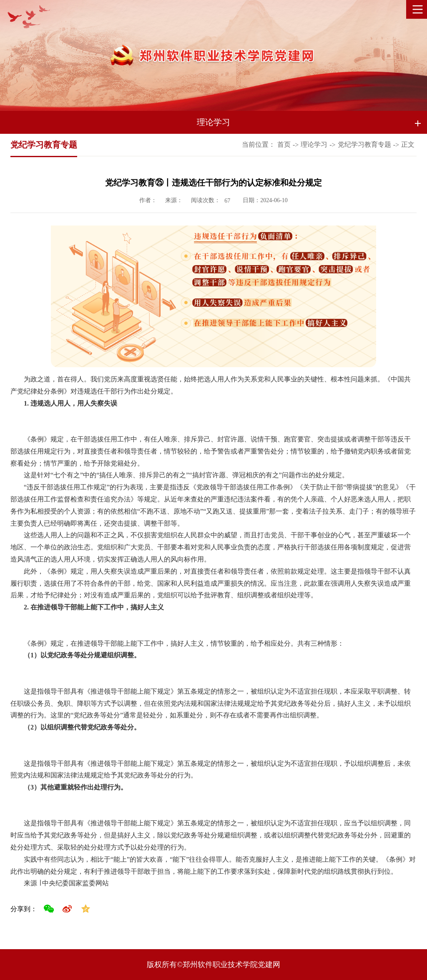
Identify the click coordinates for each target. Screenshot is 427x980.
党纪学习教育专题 (364, 144)
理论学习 (213, 122)
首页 (284, 144)
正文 (408, 144)
